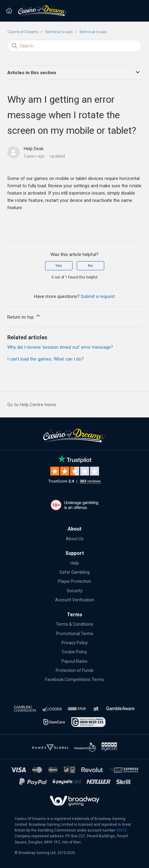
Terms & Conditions (74, 624)
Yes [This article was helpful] (59, 266)
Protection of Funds (75, 670)
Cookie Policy (74, 652)
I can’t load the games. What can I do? (46, 359)
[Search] (74, 46)
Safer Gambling (74, 572)
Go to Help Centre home (32, 405)
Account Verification (75, 600)
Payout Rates (74, 661)
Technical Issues (59, 32)
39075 (121, 830)
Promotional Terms (75, 634)
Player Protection (74, 581)
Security (75, 591)
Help (75, 563)
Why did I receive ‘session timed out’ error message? (60, 347)
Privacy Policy (75, 643)
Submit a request (98, 296)
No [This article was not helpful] (90, 266)
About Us (75, 539)
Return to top (24, 316)
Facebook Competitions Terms (74, 680)
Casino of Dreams (23, 32)
